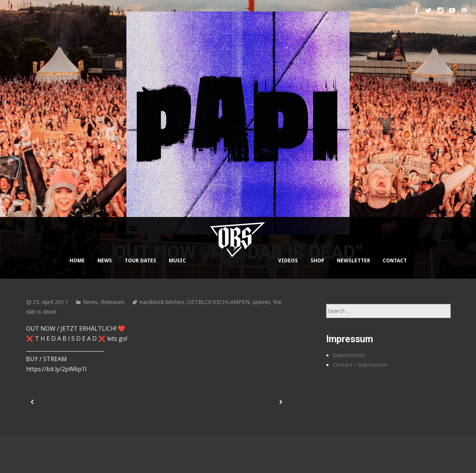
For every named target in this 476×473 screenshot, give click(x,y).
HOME (77, 260)
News (90, 302)
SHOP (317, 260)
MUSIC (177, 260)
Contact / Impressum (360, 365)
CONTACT (395, 260)
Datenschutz (349, 355)
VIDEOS (288, 260)
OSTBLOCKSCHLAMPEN (218, 302)
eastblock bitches (162, 302)
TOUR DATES (140, 260)
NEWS (105, 260)
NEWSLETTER (353, 260)
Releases (113, 302)
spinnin (261, 302)
